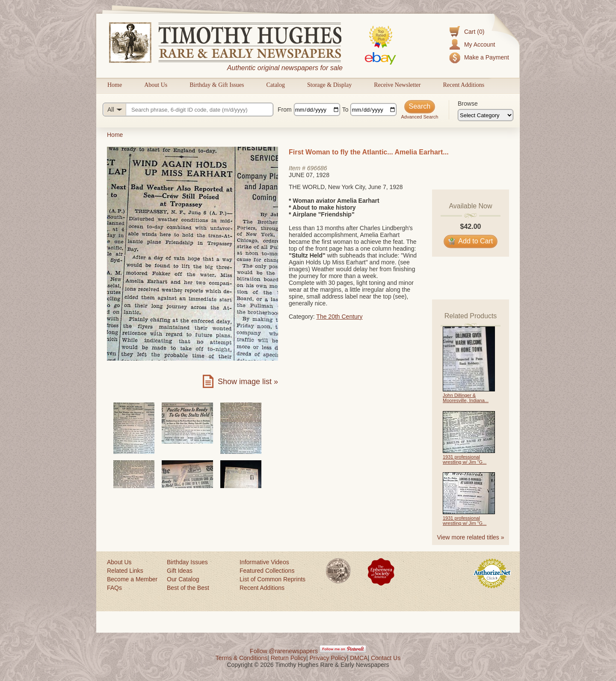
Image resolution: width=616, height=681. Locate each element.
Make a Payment (487, 57)
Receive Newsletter (397, 85)
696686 (317, 168)
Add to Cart (471, 241)
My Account (480, 44)
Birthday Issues (187, 562)
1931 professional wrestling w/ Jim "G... (465, 459)
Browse (468, 104)
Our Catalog (183, 579)
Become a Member (132, 579)
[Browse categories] (486, 115)
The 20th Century (339, 317)
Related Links (125, 571)
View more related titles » (471, 537)
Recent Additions (463, 85)
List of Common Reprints (272, 579)
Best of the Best (188, 588)
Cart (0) (474, 32)
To (345, 110)
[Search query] (188, 110)
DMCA (359, 658)
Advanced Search (419, 117)
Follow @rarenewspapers (284, 651)
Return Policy (289, 658)
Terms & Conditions (241, 658)
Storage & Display (329, 85)
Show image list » (248, 382)
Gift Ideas (180, 571)
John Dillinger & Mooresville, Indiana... (466, 398)
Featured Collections (267, 571)
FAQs (114, 588)
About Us (156, 85)
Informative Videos (264, 562)
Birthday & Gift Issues (217, 85)
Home (115, 85)
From (285, 110)
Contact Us (386, 658)
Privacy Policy (328, 658)
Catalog (275, 85)
